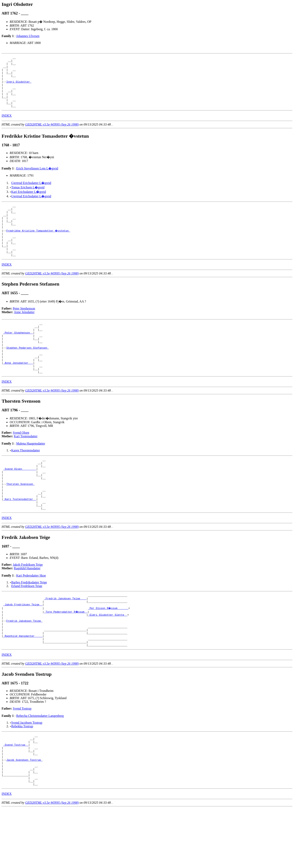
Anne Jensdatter (24, 332)
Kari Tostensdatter (26, 466)
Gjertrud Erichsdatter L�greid (31, 193)
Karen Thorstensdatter (26, 481)
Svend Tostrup (22, 758)
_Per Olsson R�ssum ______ (108, 651)
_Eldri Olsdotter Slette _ (108, 658)
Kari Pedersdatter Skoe (31, 616)
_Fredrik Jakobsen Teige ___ (65, 640)
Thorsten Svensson (20, 520)
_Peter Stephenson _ (18, 355)
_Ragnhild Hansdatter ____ (23, 684)
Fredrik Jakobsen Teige (24, 665)
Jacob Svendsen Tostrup (24, 815)
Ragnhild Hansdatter (27, 609)
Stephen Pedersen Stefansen (27, 373)
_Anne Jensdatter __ (18, 391)
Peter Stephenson (24, 328)
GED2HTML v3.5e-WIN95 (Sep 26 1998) (52, 135)
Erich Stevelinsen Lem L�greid (37, 179)
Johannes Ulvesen (28, 36)
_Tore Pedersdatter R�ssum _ (66, 655)
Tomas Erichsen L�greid (28, 198)
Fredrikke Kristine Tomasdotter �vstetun (38, 246)
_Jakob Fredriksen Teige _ (23, 647)
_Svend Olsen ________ (20, 501)
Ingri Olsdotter (19, 87)
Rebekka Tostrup (22, 776)
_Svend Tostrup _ (16, 797)
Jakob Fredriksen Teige (28, 605)
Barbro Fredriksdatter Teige (29, 623)
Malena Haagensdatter (31, 474)
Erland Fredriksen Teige (27, 626)
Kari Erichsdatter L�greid (29, 202)
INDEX (7, 126)
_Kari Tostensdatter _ (20, 538)
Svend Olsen (21, 463)
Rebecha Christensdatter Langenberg (40, 765)
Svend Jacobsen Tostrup (27, 772)
